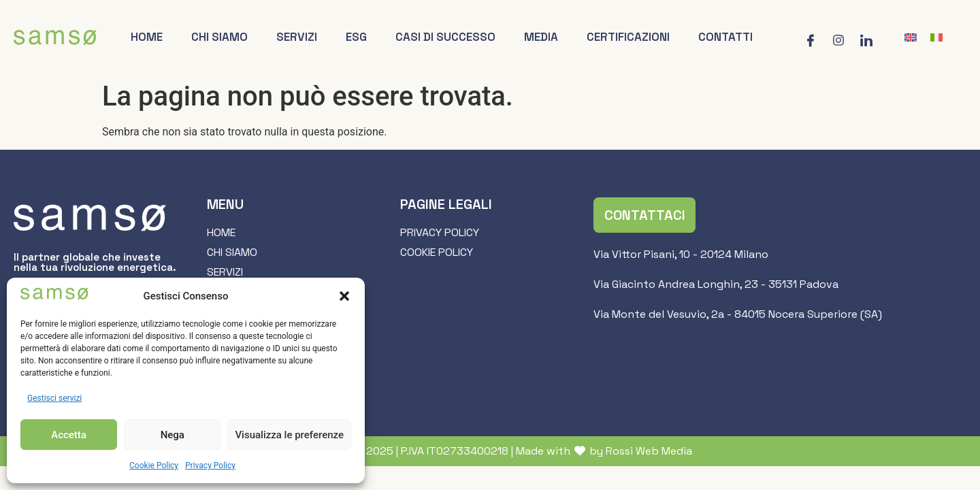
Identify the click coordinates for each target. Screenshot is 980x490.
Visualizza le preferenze (289, 435)
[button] (344, 296)
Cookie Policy (154, 465)
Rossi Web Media (649, 451)
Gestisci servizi (54, 398)
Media (541, 37)
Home (147, 37)
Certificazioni (628, 37)
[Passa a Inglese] (911, 38)
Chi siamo (219, 37)
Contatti (725, 37)
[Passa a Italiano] (936, 38)
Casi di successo (445, 37)
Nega (173, 435)
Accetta (69, 435)
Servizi (297, 37)
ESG (356, 37)
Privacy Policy (210, 465)
